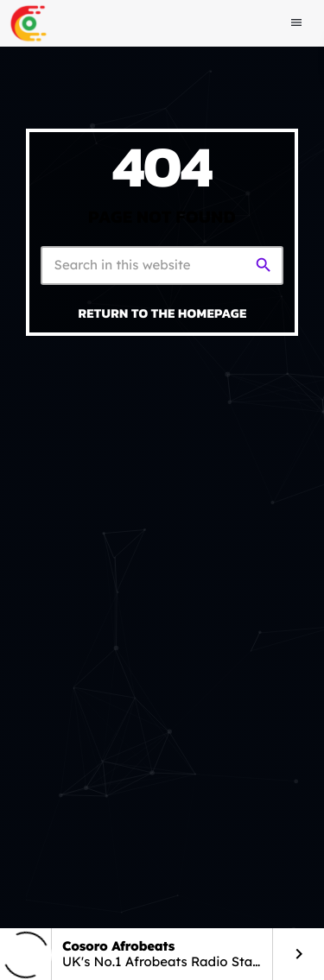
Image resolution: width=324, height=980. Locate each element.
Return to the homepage (163, 313)
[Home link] (29, 23)
